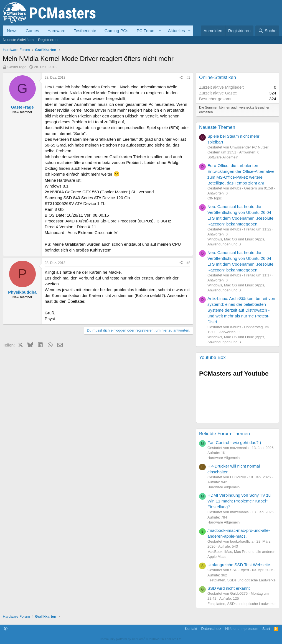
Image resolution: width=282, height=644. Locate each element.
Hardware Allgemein (223, 458)
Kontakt (191, 629)
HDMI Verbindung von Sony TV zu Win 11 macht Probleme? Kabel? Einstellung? (239, 501)
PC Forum (146, 31)
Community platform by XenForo (141, 639)
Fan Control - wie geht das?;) (234, 442)
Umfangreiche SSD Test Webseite (239, 565)
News (12, 31)
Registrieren (48, 40)
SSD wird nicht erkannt (229, 588)
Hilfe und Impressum (242, 629)
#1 (188, 78)
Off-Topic (215, 198)
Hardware (56, 31)
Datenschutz (211, 629)
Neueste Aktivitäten (18, 40)
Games (32, 31)
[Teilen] (181, 78)
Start (266, 629)
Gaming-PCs (116, 31)
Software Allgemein (223, 157)
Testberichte (85, 31)
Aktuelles (176, 31)
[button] (160, 31)
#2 (188, 263)
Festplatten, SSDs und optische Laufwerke (242, 580)
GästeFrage (17, 67)
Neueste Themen (217, 127)
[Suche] (267, 31)
